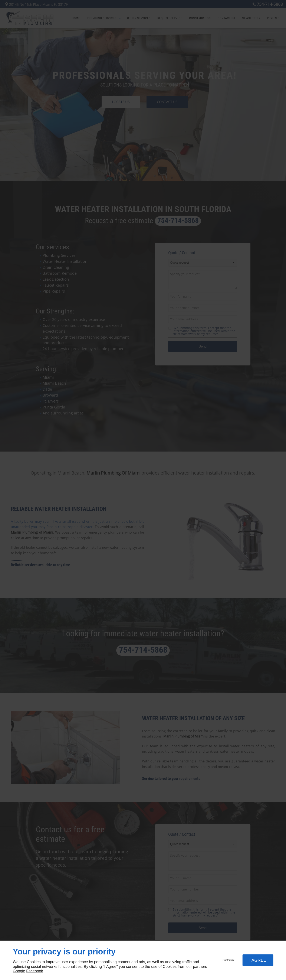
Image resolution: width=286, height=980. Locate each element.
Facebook (35, 971)
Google (19, 971)
